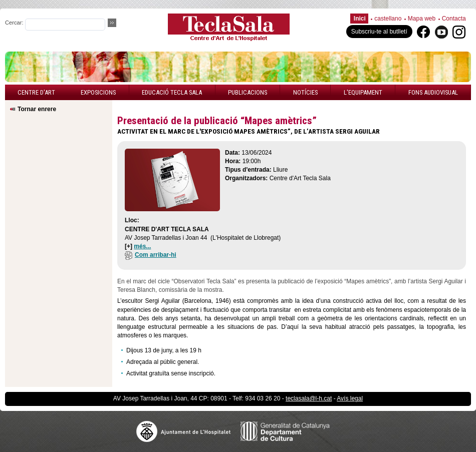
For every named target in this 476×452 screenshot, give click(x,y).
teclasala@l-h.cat (309, 398)
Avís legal (350, 398)
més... (142, 246)
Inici (360, 19)
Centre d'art (36, 92)
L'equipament (363, 92)
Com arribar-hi (151, 255)
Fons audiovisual (433, 92)
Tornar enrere (37, 109)
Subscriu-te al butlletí (379, 32)
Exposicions (98, 92)
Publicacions (248, 92)
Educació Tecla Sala (172, 92)
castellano (388, 19)
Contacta (454, 19)
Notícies (305, 92)
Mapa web (422, 19)
